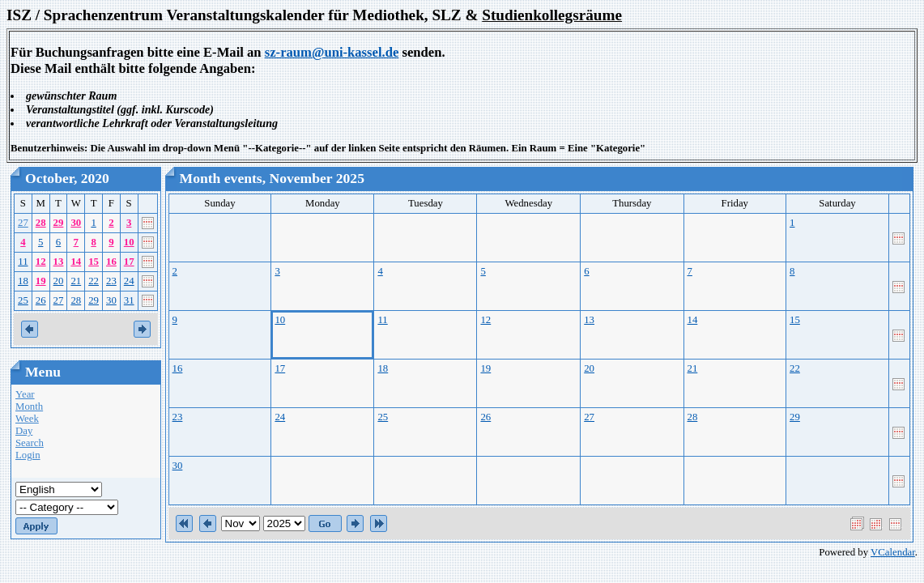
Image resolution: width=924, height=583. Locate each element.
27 (23, 223)
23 (111, 281)
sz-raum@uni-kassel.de (332, 52)
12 (41, 262)
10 (129, 242)
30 (76, 223)
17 (129, 262)
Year (25, 394)
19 (41, 281)
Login (28, 455)
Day (24, 431)
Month (29, 406)
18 (23, 281)
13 (59, 262)
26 (41, 300)
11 (23, 262)
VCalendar (893, 552)
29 (59, 223)
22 (94, 281)
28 (41, 223)
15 (94, 262)
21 (76, 281)
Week (27, 419)
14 (76, 262)
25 (23, 300)
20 (59, 281)
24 (129, 281)
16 (111, 262)
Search (30, 443)
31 (129, 300)
